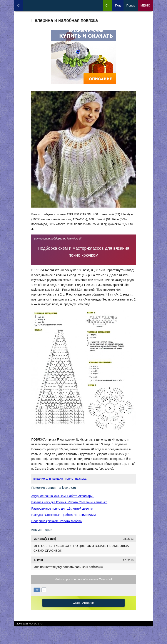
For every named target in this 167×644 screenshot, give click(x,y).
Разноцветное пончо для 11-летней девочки (62, 509)
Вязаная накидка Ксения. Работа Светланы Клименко (69, 502)
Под (118, 5)
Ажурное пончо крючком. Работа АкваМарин (63, 496)
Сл (107, 5)
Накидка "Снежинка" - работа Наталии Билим (63, 515)
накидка (81, 479)
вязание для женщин (48, 479)
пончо (69, 479)
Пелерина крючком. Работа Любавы (57, 521)
